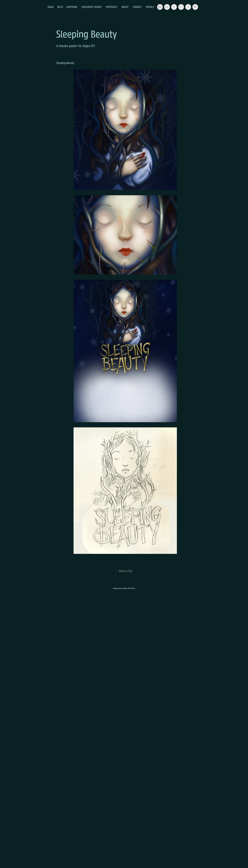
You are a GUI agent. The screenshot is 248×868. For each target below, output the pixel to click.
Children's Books (92, 7)
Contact (137, 7)
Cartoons (72, 7)
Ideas (51, 7)
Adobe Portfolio (129, 588)
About (125, 7)
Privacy (150, 7)
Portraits (111, 7)
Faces (60, 7)
